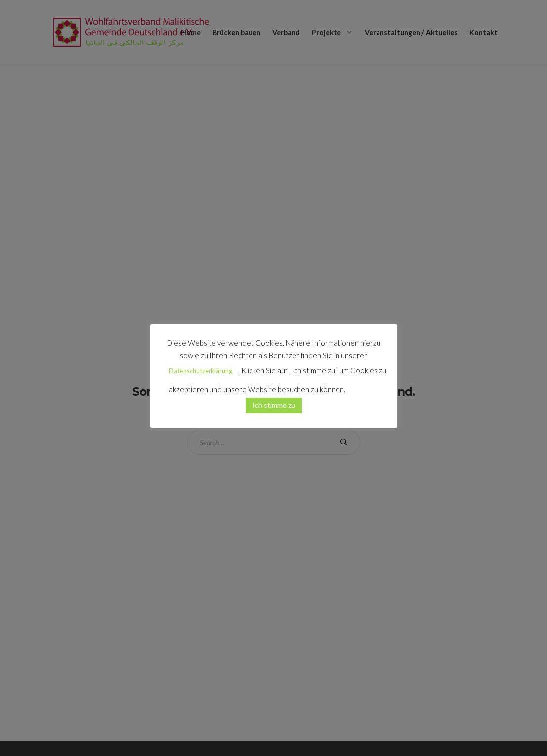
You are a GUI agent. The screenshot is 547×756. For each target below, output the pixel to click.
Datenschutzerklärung (201, 371)
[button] (363, 385)
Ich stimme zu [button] (274, 405)
